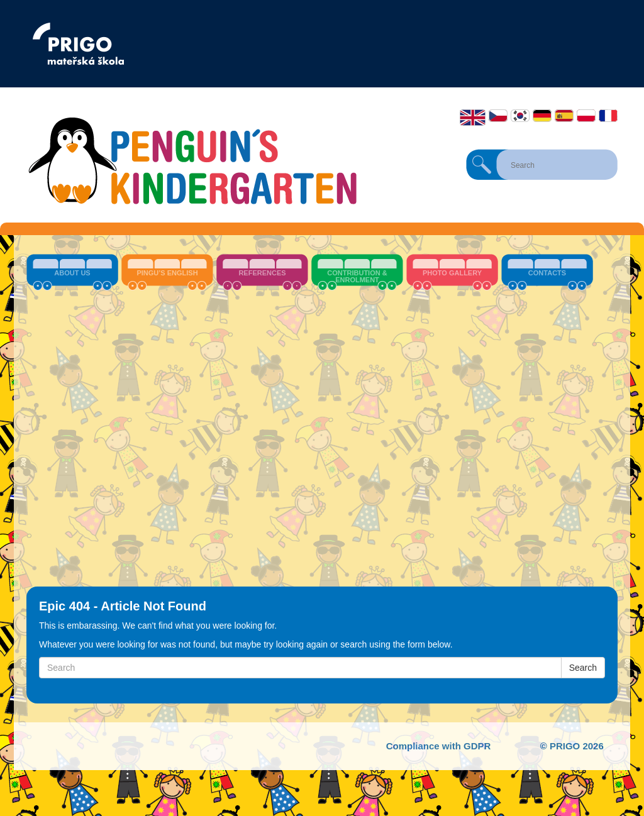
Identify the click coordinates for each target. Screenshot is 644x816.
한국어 (520, 116)
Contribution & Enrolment (357, 276)
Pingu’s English (167, 273)
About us (72, 273)
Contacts (547, 273)
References (262, 273)
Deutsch (542, 116)
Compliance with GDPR (439, 746)
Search (482, 165)
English (473, 118)
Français (608, 116)
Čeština (498, 116)
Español (564, 116)
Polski (586, 116)
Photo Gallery (452, 273)
